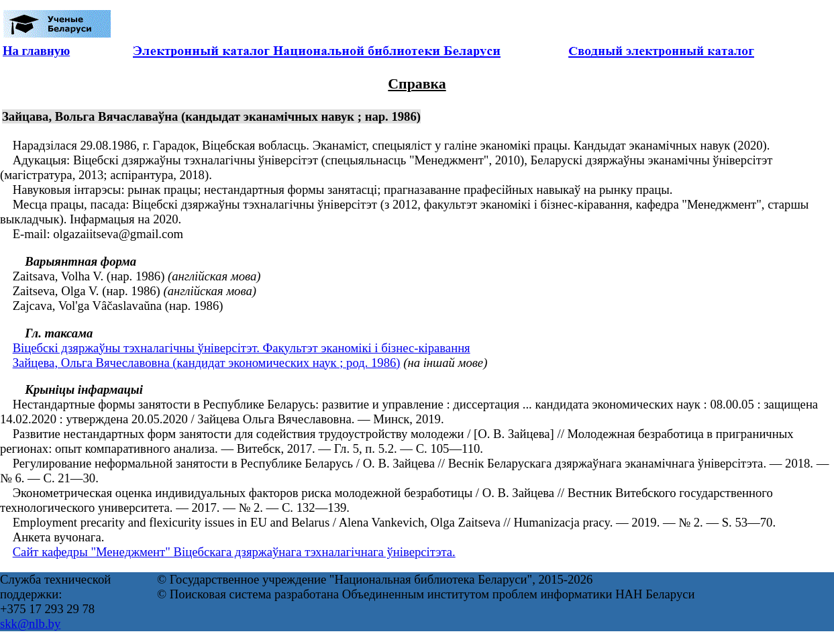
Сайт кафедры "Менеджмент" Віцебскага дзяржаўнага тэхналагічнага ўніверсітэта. (234, 552)
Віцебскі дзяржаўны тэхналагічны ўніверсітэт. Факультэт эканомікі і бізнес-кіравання (242, 348)
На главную (36, 51)
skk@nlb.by (30, 624)
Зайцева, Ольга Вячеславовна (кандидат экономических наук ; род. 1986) (207, 363)
